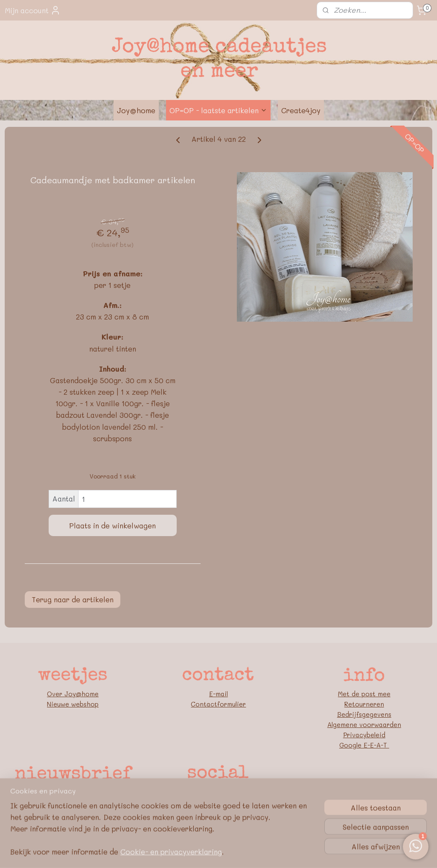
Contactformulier (218, 704)
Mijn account (33, 10)
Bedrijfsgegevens (364, 714)
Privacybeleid (364, 735)
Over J (58, 694)
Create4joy (301, 110)
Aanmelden (73, 792)
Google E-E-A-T (364, 745)
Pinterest (218, 802)
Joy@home (136, 110)
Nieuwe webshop (73, 704)
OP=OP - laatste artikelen (218, 110)
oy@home (83, 694)
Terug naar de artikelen (73, 599)
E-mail (218, 694)
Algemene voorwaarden (364, 724)
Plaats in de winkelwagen (112, 525)
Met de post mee (364, 694)
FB (218, 792)
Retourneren (364, 704)
